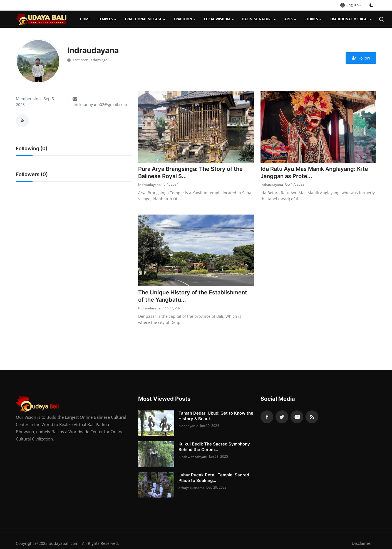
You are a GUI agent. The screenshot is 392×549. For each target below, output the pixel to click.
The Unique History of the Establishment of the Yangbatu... (193, 297)
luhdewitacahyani (193, 457)
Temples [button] (108, 19)
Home (85, 19)
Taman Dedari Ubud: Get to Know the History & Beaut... (216, 416)
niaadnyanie (188, 426)
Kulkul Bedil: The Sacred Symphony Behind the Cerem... (214, 447)
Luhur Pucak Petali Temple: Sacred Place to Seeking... (214, 478)
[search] (381, 19)
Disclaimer (362, 544)
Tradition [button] (185, 19)
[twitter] (282, 417)
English (349, 5)
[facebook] (267, 417)
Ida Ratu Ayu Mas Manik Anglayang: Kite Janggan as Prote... (314, 173)
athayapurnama (191, 488)
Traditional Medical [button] (351, 19)
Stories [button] (313, 19)
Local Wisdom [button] (219, 19)
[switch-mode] (371, 5)
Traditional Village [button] (145, 19)
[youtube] (297, 417)
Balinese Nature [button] (259, 19)
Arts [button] (291, 19)
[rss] (312, 417)
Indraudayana (149, 185)
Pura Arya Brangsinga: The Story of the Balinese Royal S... (190, 173)
